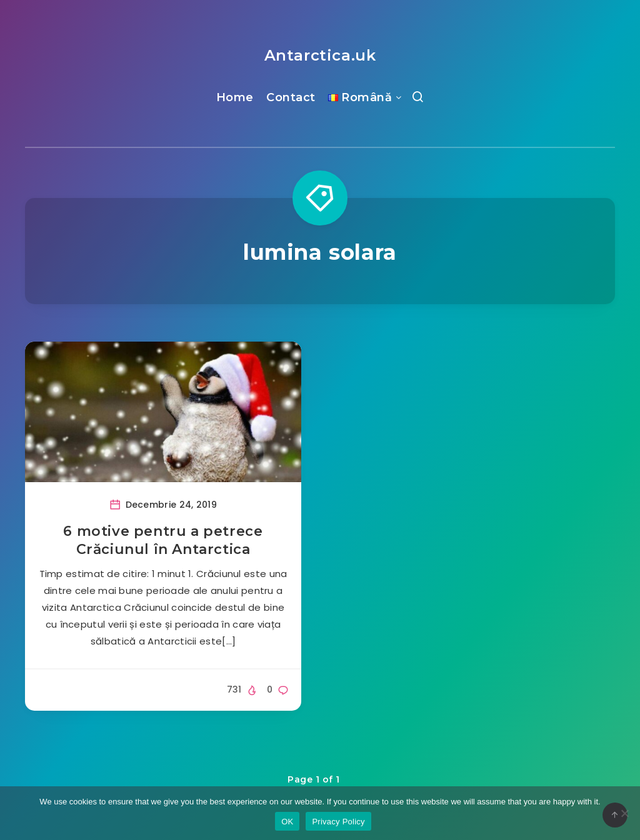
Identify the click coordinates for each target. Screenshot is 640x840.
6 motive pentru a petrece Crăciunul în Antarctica (163, 541)
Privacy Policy (338, 822)
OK (287, 822)
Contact (291, 97)
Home (235, 97)
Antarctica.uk (320, 55)
